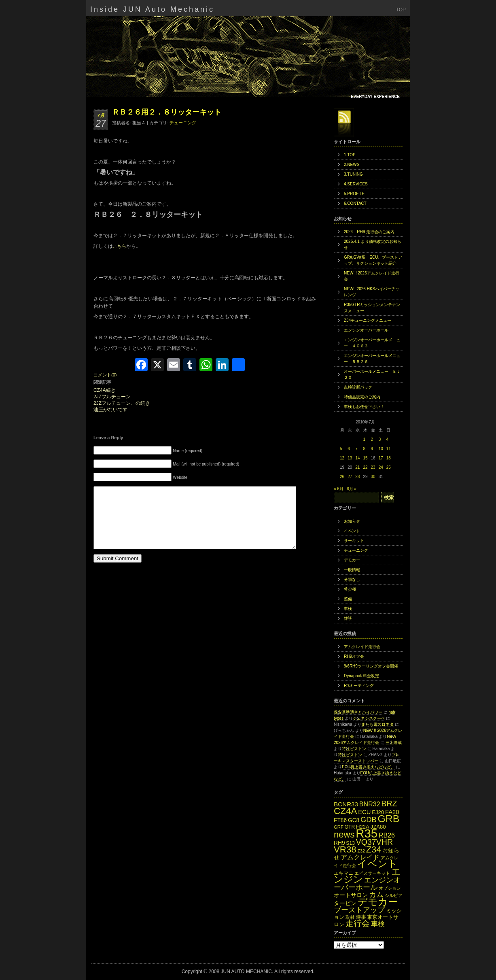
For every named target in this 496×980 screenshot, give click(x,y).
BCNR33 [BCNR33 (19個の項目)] (346, 804)
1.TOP (350, 155)
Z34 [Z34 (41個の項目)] (374, 849)
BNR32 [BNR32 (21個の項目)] (370, 804)
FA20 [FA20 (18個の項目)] (392, 812)
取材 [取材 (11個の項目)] (350, 917)
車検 (348, 609)
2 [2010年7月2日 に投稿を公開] (372, 439)
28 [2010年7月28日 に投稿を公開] (357, 477)
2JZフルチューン (112, 397)
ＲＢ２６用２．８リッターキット (167, 112)
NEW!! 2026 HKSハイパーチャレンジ (372, 292)
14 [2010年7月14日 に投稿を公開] (357, 458)
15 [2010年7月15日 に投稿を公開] (365, 458)
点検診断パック (358, 387)
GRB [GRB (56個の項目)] (389, 819)
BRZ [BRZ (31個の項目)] (389, 804)
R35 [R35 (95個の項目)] (367, 833)
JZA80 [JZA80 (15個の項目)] (378, 827)
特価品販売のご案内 (362, 397)
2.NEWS (352, 165)
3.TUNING (353, 174)
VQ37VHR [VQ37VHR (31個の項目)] (374, 842)
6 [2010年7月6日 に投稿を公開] (349, 449)
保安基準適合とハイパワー (358, 712)
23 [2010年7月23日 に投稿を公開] (373, 467)
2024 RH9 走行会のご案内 (369, 232)
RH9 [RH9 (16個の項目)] (339, 843)
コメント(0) (105, 375)
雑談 (348, 618)
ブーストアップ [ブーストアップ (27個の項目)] (359, 910)
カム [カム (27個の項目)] (376, 894)
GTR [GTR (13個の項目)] (350, 827)
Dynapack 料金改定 (361, 676)
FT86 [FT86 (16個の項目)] (340, 820)
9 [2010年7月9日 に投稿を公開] (372, 449)
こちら (120, 246)
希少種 (350, 589)
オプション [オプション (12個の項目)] (390, 888)
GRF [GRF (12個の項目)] (339, 827)
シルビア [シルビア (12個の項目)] (394, 895)
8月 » (352, 489)
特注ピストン (354, 749)
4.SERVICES (356, 184)
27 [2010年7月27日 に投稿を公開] (350, 477)
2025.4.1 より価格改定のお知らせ (373, 244)
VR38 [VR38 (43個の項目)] (345, 849)
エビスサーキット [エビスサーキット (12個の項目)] (372, 873)
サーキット (354, 541)
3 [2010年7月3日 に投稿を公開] (380, 439)
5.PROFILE (354, 194)
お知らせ (352, 521)
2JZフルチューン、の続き (122, 403)
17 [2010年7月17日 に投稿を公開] (381, 458)
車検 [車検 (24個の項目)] (378, 924)
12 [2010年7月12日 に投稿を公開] (342, 458)
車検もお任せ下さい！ (364, 407)
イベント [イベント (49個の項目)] (377, 864)
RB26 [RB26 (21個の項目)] (387, 835)
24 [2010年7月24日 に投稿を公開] (381, 467)
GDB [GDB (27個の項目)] (369, 820)
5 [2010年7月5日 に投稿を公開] (341, 449)
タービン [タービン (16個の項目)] (345, 903)
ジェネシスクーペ (369, 718)
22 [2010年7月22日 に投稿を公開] (365, 467)
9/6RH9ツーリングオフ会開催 (371, 666)
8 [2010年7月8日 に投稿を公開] (364, 449)
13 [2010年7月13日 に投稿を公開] (350, 458)
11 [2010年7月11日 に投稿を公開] (389, 449)
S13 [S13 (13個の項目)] (350, 843)
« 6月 (339, 489)
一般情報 (352, 570)
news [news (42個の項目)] (344, 834)
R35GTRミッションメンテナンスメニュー (372, 308)
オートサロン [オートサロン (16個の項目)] (351, 895)
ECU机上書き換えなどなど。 (368, 767)
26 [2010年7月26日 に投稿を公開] (342, 477)
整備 (348, 599)
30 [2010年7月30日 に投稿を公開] (373, 477)
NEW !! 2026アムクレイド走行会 (372, 276)
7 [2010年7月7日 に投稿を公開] (356, 449)
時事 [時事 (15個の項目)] (361, 917)
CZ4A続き (105, 390)
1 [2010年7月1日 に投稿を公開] (364, 439)
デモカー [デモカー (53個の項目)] (378, 902)
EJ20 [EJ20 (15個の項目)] (378, 812)
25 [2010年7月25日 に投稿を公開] (389, 467)
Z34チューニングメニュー (368, 320)
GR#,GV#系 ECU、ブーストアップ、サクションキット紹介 (373, 260)
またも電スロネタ (377, 724)
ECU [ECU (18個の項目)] (364, 812)
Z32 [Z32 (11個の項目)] (361, 851)
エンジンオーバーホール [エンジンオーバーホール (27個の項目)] (367, 883)
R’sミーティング (359, 686)
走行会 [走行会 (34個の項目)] (358, 923)
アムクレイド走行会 (362, 647)
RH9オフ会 (354, 656)
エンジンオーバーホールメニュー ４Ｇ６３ (372, 343)
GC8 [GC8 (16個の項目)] (354, 820)
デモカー (352, 560)
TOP (401, 10)
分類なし (352, 579)
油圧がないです (110, 410)
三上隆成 (394, 743)
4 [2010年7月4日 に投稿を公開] (388, 439)
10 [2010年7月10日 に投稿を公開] (381, 449)
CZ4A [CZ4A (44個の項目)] (345, 811)
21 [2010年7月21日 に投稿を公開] (357, 467)
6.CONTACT (355, 203)
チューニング (183, 123)
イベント (352, 531)
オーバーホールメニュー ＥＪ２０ (372, 374)
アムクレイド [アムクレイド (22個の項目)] (360, 857)
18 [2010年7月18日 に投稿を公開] (389, 458)
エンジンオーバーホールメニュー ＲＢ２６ (372, 359)
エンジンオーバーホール (366, 330)
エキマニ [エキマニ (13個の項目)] (343, 873)
